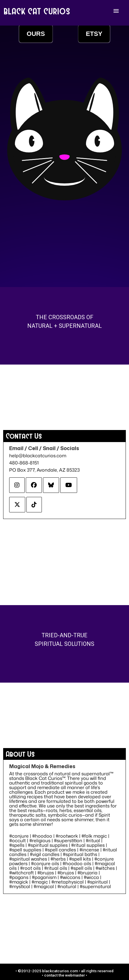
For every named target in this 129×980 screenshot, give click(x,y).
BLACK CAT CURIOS (37, 11)
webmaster (75, 975)
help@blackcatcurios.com (38, 456)
